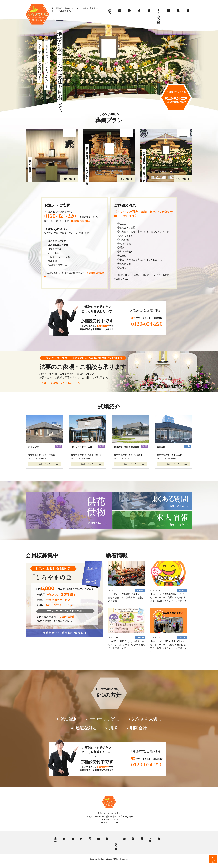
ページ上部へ (211, 862)
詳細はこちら (45, 464)
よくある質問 (159, 13)
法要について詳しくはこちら (58, 384)
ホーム (110, 10)
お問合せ (150, 839)
